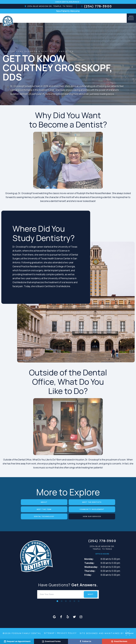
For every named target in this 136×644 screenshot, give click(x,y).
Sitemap (49, 633)
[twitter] (74, 617)
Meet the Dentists (92, 502)
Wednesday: (91, 567)
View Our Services (92, 516)
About (44, 502)
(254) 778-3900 (96, 6)
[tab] (57, 601)
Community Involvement (92, 509)
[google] (54, 617)
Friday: (88, 575)
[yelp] (68, 617)
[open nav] (131, 18)
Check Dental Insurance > (68, 2)
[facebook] (61, 617)
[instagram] (81, 617)
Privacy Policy (67, 633)
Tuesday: (89, 563)
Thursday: (90, 571)
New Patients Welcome (68, 11)
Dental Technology (44, 516)
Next (91, 594)
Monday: (89, 559)
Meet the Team (44, 509)
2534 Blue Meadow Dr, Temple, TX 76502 (48, 6)
